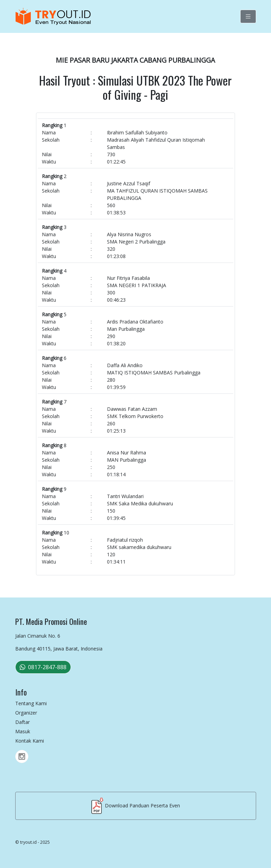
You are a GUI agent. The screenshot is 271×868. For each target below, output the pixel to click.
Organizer (26, 713)
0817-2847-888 (43, 667)
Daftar (22, 722)
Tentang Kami (31, 703)
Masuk (23, 731)
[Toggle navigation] (248, 16)
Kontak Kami (30, 741)
